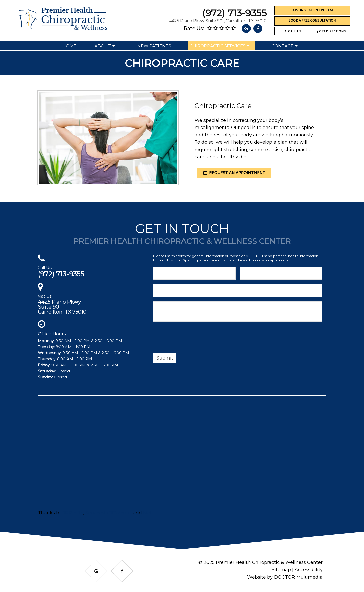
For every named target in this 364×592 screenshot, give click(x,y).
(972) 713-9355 (234, 13)
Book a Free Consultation (312, 21)
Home (69, 46)
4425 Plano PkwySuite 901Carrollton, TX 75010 (62, 307)
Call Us (293, 32)
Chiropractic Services (218, 46)
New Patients (154, 46)
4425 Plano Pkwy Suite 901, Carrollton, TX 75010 (218, 21)
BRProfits (73, 513)
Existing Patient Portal (312, 10)
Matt (148, 513)
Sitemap (281, 570)
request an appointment (234, 173)
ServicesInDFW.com (108, 513)
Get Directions (331, 32)
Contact (283, 46)
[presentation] (192, 338)
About (103, 46)
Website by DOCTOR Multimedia (285, 577)
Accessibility (309, 570)
